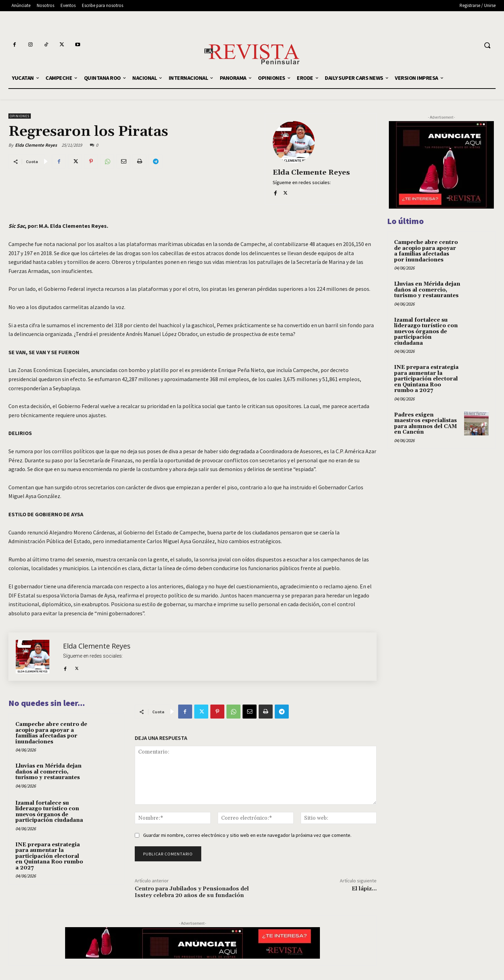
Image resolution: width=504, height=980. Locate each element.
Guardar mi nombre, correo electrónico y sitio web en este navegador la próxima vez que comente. (247, 835)
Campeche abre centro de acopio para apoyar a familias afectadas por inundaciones (51, 733)
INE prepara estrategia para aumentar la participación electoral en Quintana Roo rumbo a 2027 (49, 856)
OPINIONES (20, 116)
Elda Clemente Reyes (36, 145)
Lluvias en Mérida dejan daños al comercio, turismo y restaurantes (48, 772)
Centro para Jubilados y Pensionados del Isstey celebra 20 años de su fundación (192, 892)
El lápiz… (364, 889)
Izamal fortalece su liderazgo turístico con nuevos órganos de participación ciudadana (49, 812)
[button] (487, 45)
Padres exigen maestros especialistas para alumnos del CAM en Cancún (425, 424)
